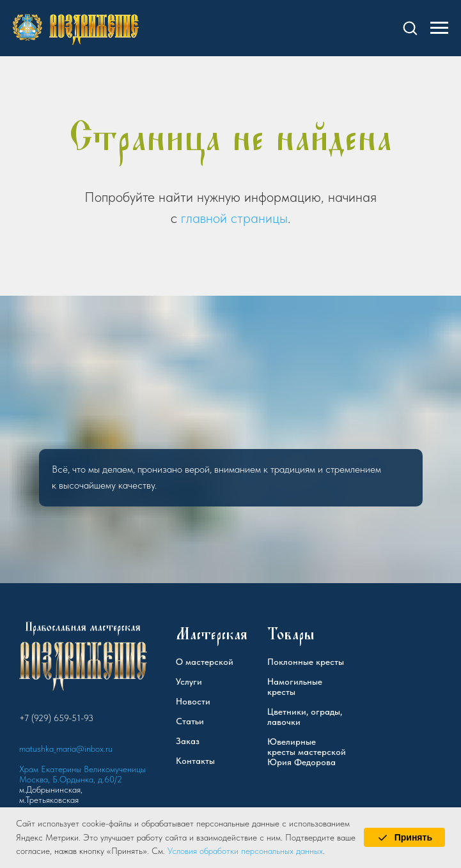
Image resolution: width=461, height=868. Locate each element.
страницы (259, 218)
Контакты (195, 761)
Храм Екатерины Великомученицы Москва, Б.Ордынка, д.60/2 (82, 774)
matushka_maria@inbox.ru (66, 749)
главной (204, 218)
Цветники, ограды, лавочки (305, 717)
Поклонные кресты (306, 662)
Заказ (188, 741)
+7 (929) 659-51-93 (56, 718)
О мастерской (205, 662)
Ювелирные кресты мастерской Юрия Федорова (307, 752)
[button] (410, 27)
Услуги (189, 681)
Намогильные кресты (295, 687)
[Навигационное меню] (439, 28)
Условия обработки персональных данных (245, 851)
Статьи (190, 721)
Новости (193, 701)
